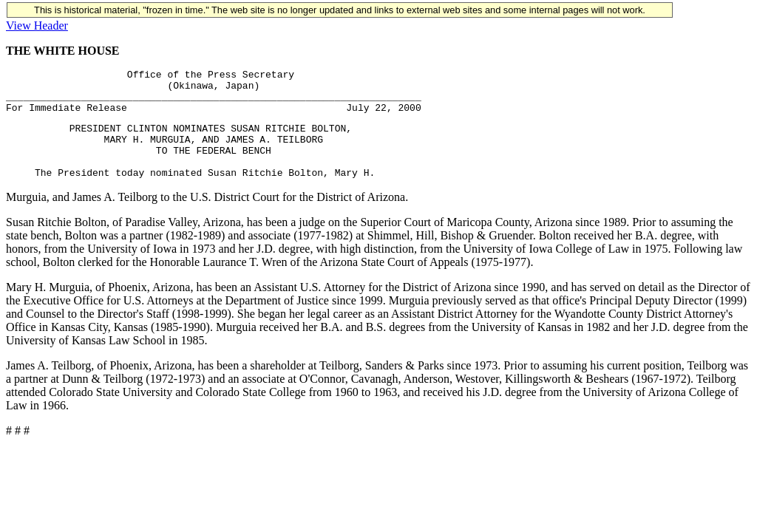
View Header (37, 25)
